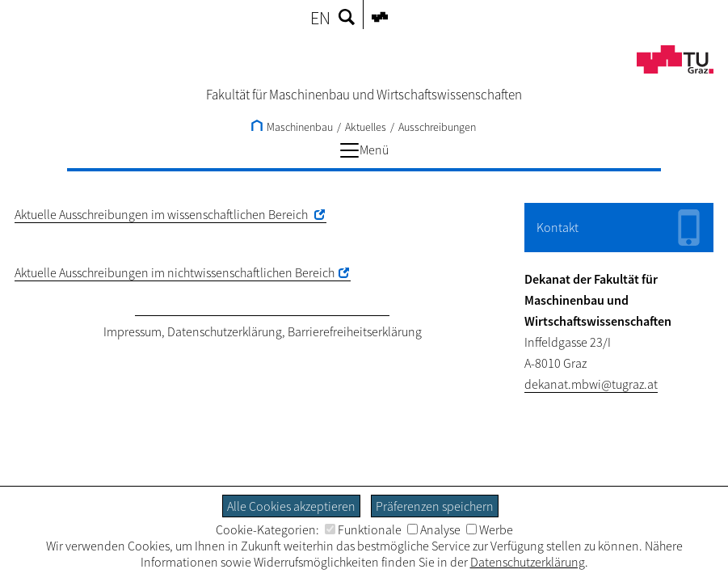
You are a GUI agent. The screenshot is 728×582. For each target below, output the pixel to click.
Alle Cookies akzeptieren (291, 506)
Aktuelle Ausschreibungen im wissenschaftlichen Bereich (162, 214)
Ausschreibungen (437, 127)
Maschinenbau (292, 127)
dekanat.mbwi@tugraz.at (591, 384)
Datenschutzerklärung (225, 331)
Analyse (434, 529)
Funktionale (363, 529)
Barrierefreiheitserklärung (355, 331)
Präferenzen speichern (435, 506)
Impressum (133, 331)
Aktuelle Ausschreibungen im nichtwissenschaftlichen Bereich (175, 272)
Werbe (490, 529)
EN (320, 18)
